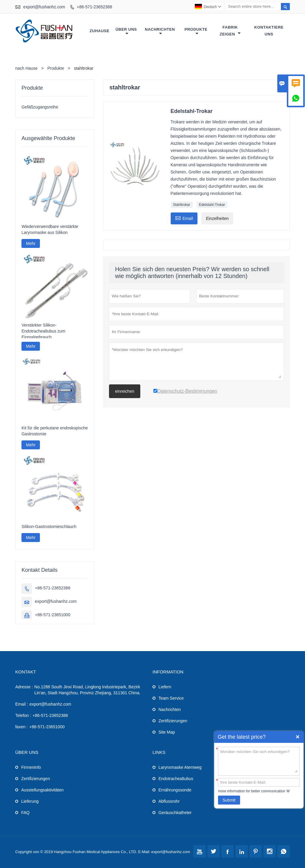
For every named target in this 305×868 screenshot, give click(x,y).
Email (184, 218)
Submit (229, 800)
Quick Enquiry (298, 737)
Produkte (196, 31)
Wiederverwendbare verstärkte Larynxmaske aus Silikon (50, 229)
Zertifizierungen (173, 721)
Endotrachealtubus (176, 779)
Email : (22, 704)
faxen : (21, 727)
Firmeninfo (31, 767)
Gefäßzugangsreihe (40, 107)
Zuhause (99, 31)
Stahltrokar (182, 205)
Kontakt (26, 672)
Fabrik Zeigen (230, 31)
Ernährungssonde (175, 790)
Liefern (165, 687)
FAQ (25, 813)
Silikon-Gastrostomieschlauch (49, 527)
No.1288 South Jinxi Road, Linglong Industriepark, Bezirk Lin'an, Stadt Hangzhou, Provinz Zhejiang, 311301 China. (87, 690)
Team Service (171, 698)
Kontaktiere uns (269, 31)
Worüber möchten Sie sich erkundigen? (259, 761)
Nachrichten (160, 31)
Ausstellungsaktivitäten (42, 790)
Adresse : (24, 687)
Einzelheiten (217, 218)
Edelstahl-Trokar (212, 205)
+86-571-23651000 (53, 615)
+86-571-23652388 (95, 7)
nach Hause (26, 68)
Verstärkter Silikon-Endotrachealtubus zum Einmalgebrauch (43, 331)
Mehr (31, 243)
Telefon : (23, 715)
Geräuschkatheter (175, 813)
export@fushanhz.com (44, 7)
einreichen (125, 391)
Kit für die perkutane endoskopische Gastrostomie (55, 431)
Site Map (167, 732)
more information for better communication (252, 791)
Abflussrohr (169, 801)
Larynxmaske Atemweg (180, 767)
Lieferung (30, 801)
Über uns (126, 31)
